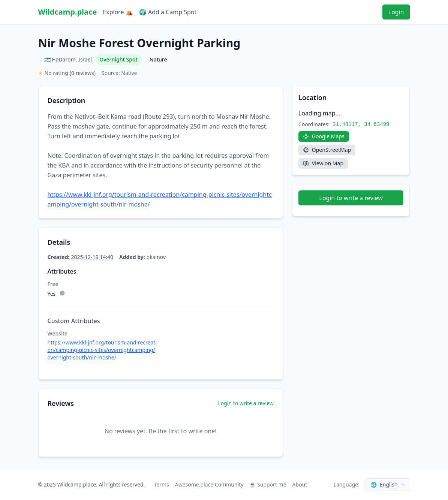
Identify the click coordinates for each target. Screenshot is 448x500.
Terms (161, 484)
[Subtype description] (62, 293)
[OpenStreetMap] (327, 150)
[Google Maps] (324, 136)
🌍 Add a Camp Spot (168, 12)
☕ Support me (268, 484)
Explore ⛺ (118, 12)
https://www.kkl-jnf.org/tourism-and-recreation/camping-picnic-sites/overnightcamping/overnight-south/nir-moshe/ (102, 350)
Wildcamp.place (68, 12)
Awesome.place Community (209, 484)
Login (396, 12)
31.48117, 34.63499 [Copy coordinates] (361, 124)
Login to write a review (246, 403)
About (300, 484)
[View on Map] (323, 163)
